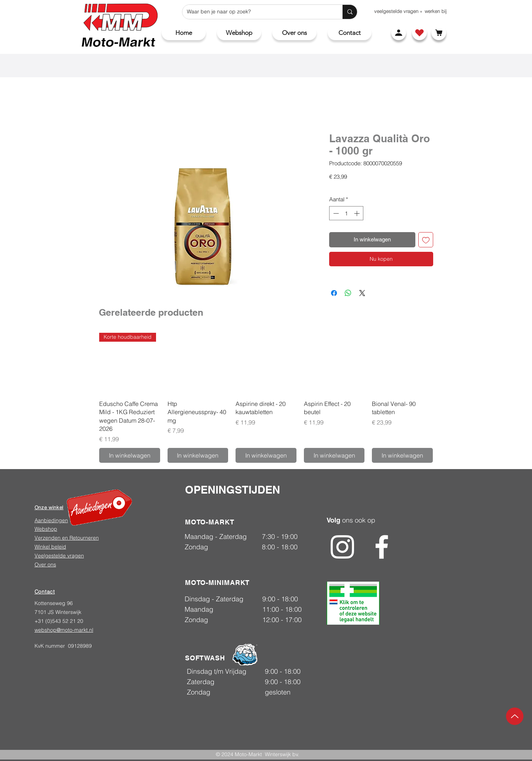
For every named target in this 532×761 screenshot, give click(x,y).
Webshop (46, 529)
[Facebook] (382, 547)
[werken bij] (436, 11)
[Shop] (419, 33)
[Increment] (358, 213)
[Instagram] (342, 547)
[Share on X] (362, 293)
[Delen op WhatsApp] (348, 293)
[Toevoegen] (426, 240)
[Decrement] (335, 213)
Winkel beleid (50, 547)
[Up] (515, 716)
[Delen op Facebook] (334, 293)
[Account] (399, 33)
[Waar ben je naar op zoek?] (257, 12)
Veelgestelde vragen (59, 556)
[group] (266, 398)
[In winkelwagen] (130, 455)
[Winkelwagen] (439, 33)
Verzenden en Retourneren (67, 538)
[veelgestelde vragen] (396, 11)
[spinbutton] (346, 213)
